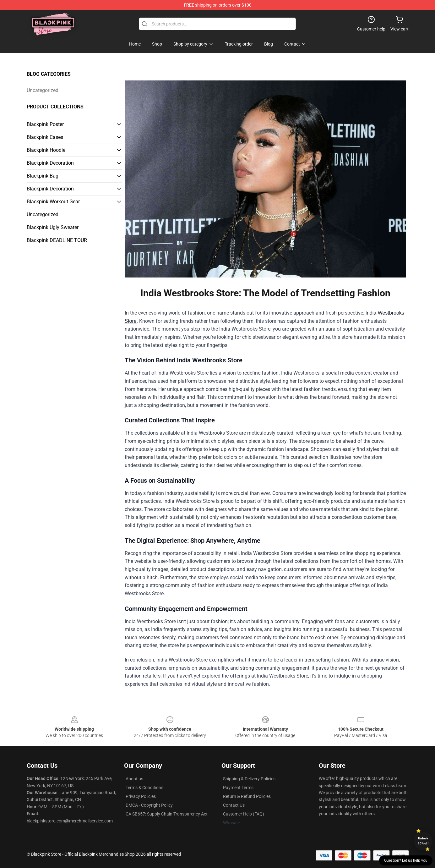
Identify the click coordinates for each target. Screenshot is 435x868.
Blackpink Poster (45, 124)
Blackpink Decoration (50, 163)
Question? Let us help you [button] (406, 860)
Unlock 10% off (423, 841)
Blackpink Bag (43, 176)
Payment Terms (238, 788)
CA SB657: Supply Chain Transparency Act (167, 814)
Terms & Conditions (144, 788)
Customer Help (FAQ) (244, 814)
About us (134, 779)
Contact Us (234, 805)
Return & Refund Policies (247, 796)
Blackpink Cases (45, 137)
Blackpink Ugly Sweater (53, 227)
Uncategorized (43, 90)
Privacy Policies (141, 796)
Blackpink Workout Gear (53, 202)
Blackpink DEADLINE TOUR (57, 240)
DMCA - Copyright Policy (149, 805)
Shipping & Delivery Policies (249, 779)
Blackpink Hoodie (46, 150)
